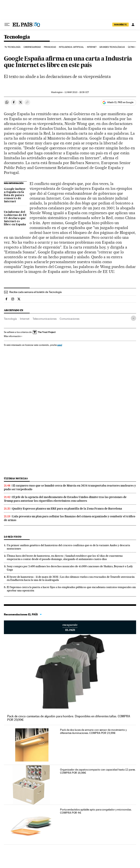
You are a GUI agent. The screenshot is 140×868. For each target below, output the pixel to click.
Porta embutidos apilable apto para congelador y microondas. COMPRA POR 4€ (96, 811)
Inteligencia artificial (71, 47)
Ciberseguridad (32, 47)
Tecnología (17, 37)
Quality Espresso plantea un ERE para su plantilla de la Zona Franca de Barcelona (67, 509)
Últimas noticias (16, 478)
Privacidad (50, 47)
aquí (60, 345)
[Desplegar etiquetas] (133, 318)
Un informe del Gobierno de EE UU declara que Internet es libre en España (15, 218)
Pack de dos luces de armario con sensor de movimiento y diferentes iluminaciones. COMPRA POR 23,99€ (93, 731)
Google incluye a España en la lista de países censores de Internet (15, 195)
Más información (13, 336)
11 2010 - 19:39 (77, 92)
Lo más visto (13, 537)
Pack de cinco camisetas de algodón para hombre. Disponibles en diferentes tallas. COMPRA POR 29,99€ (69, 718)
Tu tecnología (12, 47)
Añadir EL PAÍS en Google (120, 102)
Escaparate (70, 627)
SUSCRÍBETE (121, 25)
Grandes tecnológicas (112, 47)
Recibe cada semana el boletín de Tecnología (35, 292)
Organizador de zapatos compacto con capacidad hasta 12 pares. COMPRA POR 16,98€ (98, 771)
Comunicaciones (70, 319)
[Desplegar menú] (7, 25)
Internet (92, 47)
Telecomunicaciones (45, 319)
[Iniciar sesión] (133, 25)
